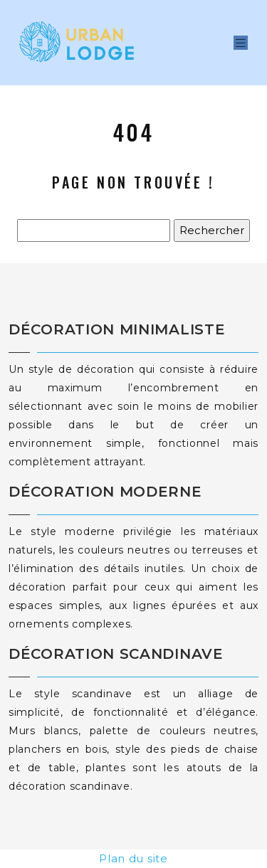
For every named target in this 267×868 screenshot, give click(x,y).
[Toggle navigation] (241, 43)
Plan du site (133, 858)
